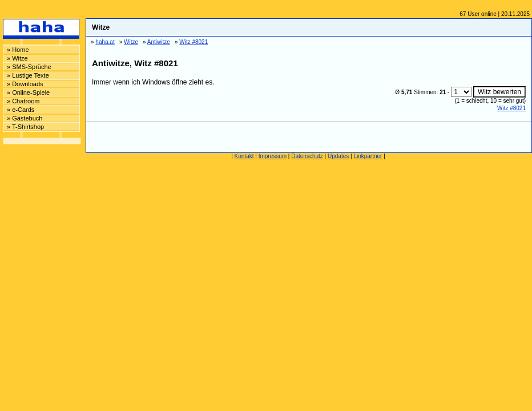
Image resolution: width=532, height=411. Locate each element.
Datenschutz (307, 156)
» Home (18, 50)
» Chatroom (23, 101)
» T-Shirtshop (25, 127)
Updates (338, 156)
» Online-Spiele (28, 92)
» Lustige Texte (28, 75)
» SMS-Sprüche (29, 67)
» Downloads (25, 84)
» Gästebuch (25, 118)
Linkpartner (368, 156)
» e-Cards (21, 110)
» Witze (17, 58)
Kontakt (244, 156)
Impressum (273, 156)
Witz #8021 (511, 108)
